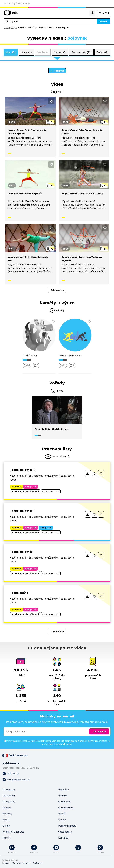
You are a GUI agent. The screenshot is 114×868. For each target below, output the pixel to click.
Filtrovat (59, 71)
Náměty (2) (60, 52)
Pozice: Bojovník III (23, 470)
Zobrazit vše (57, 290)
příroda (42, 28)
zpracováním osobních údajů (57, 744)
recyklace (32, 28)
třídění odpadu (62, 28)
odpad (51, 28)
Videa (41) (26, 52)
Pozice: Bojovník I (22, 552)
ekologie (22, 28)
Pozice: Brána (19, 593)
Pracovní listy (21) (81, 52)
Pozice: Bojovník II (22, 511)
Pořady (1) (102, 52)
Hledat (103, 21)
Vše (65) (11, 52)
